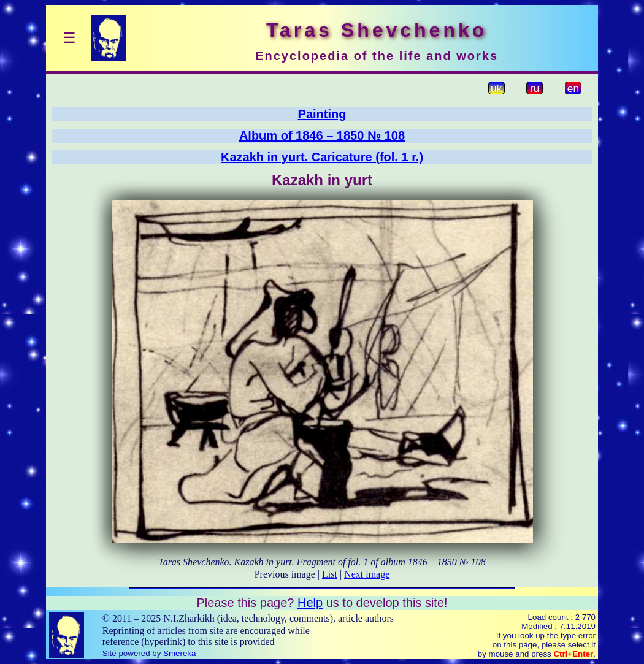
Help (310, 603)
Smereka (179, 653)
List (330, 574)
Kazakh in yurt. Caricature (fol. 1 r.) (322, 157)
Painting (322, 114)
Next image (367, 574)
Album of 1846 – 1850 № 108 (322, 135)
